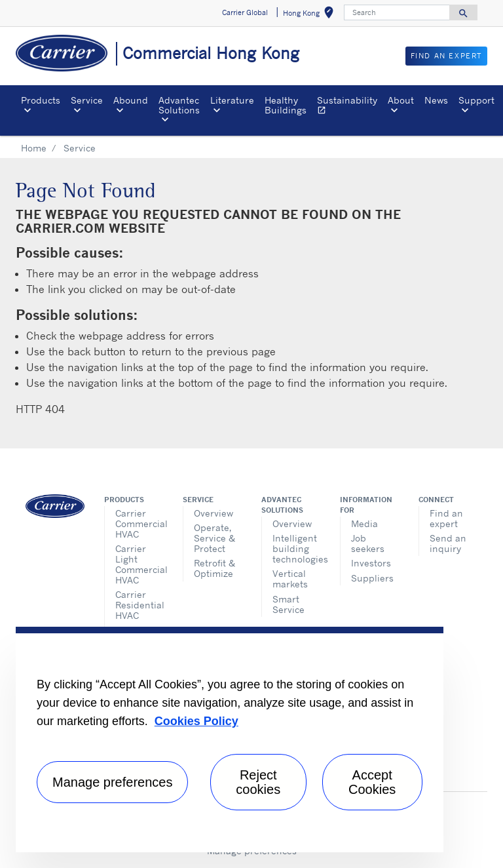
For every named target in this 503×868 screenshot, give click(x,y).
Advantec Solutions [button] (179, 105)
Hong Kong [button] (311, 15)
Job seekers (368, 543)
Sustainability (350, 107)
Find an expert (446, 518)
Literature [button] (232, 100)
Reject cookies (258, 782)
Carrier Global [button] (245, 12)
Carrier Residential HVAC (139, 605)
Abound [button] (131, 100)
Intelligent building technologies (296, 548)
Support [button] (476, 100)
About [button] (401, 100)
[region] (230, 740)
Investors (371, 563)
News (436, 100)
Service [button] (87, 100)
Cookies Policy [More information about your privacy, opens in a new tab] (196, 721)
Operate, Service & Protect (214, 538)
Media (364, 523)
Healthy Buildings (286, 105)
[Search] (397, 12)
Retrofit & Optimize (214, 568)
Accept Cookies (372, 782)
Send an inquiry (448, 543)
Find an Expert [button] (446, 56)
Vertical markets (290, 579)
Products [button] (41, 100)
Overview (214, 513)
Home (34, 148)
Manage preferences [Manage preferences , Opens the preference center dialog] (112, 782)
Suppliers (372, 578)
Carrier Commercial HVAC (139, 523)
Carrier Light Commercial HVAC (139, 564)
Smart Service (289, 604)
